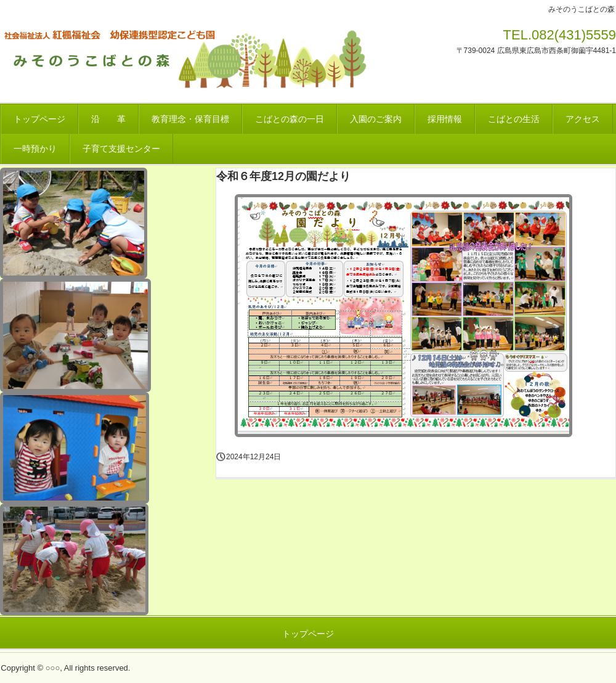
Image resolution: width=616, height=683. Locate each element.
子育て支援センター (121, 149)
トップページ (39, 119)
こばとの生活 (514, 119)
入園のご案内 (376, 119)
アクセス (583, 119)
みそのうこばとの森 (187, 57)
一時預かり (35, 149)
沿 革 (108, 119)
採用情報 (445, 119)
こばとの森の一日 (290, 119)
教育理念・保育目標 (190, 119)
